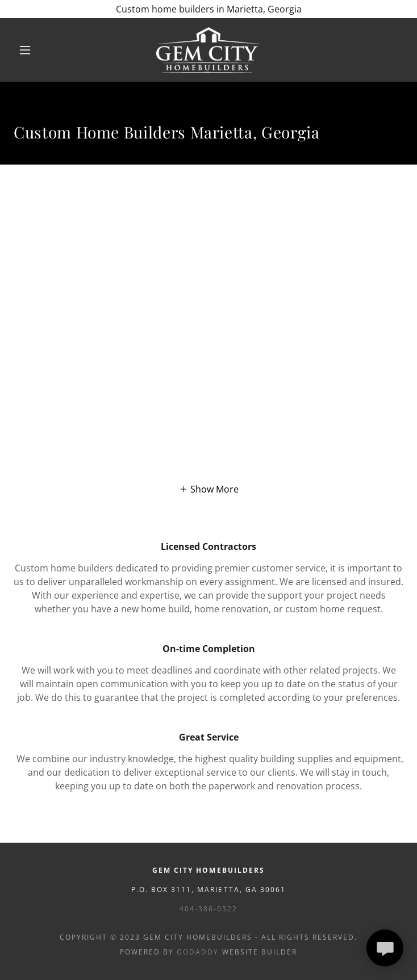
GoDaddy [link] (198, 952)
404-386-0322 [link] (208, 909)
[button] (33, 50)
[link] (208, 50)
